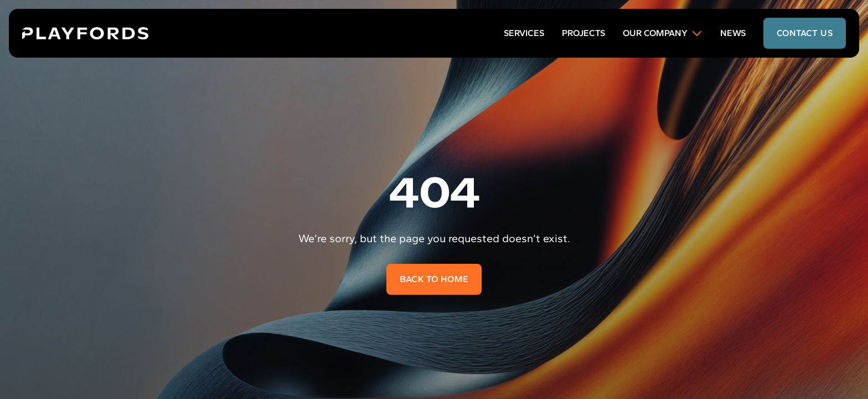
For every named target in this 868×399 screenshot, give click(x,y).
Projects (583, 33)
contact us (805, 33)
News (733, 33)
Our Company (663, 33)
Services (524, 33)
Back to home (434, 279)
